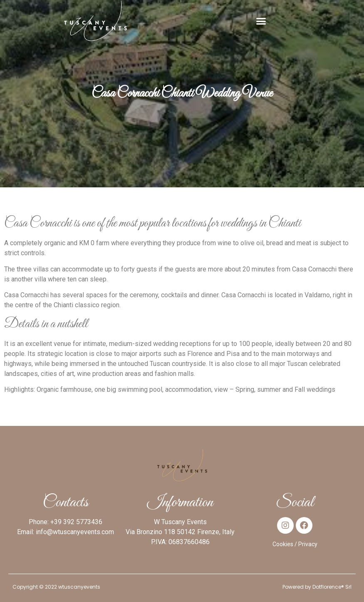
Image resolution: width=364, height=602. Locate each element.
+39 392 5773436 (76, 522)
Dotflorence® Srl (332, 587)
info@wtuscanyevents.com (75, 532)
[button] (261, 21)
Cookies (283, 544)
